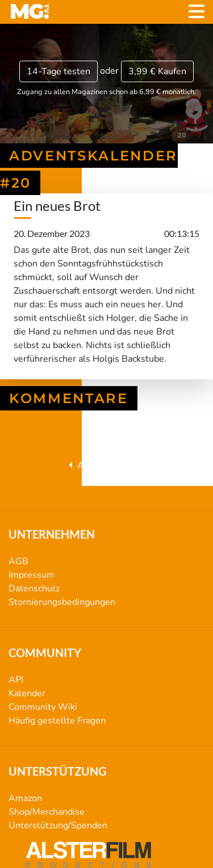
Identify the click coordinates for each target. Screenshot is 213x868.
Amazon (25, 798)
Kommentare (69, 398)
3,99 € (157, 71)
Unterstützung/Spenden (58, 825)
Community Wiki (43, 707)
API (16, 680)
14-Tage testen (59, 71)
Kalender (27, 693)
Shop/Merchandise (47, 812)
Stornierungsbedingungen (62, 602)
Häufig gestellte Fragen (57, 721)
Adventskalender (107, 465)
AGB (18, 561)
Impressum (32, 575)
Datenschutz (34, 588)
